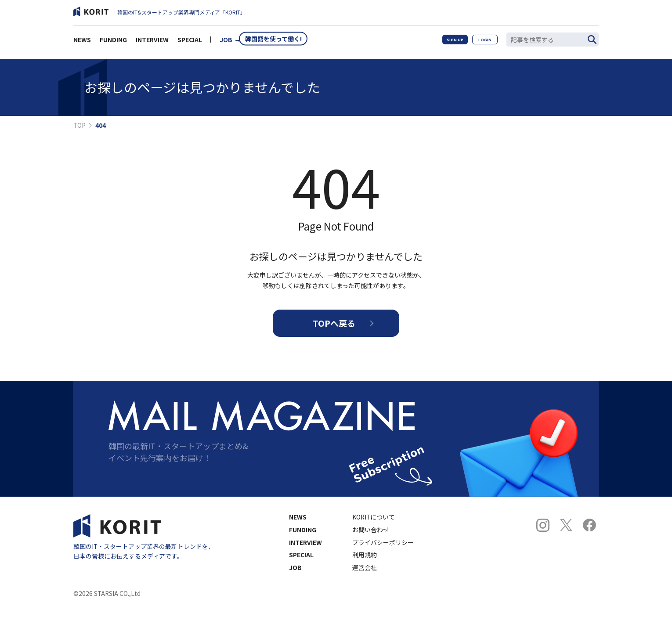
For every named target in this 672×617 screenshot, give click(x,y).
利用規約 (365, 563)
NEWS (82, 42)
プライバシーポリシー (383, 550)
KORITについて (374, 524)
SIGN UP (443, 42)
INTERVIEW (152, 42)
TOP (79, 126)
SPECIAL (190, 42)
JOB (226, 42)
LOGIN (481, 42)
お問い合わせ (371, 537)
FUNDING (113, 42)
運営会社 (365, 575)
